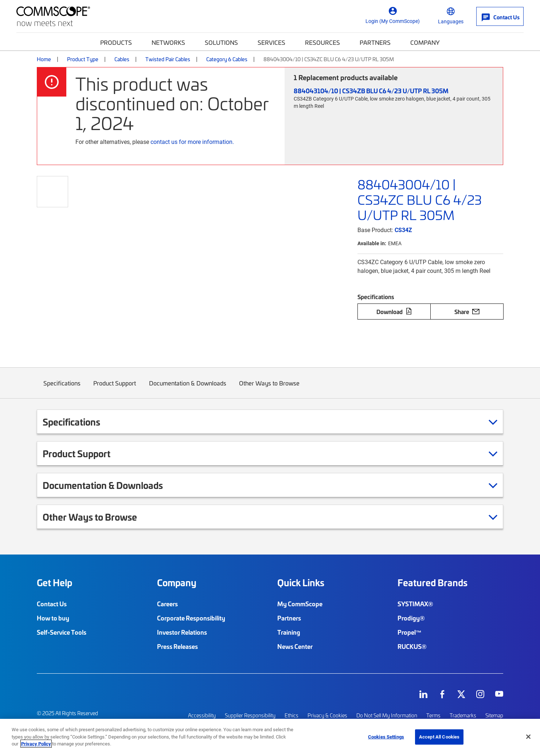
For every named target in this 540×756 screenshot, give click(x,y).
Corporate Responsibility (191, 618)
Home (44, 59)
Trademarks (463, 715)
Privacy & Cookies (327, 715)
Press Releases (177, 646)
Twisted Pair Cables (168, 59)
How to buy (53, 618)
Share (467, 312)
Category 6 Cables (227, 59)
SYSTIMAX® (415, 604)
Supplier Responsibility (250, 715)
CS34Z (403, 230)
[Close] (528, 737)
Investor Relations (182, 632)
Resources (322, 42)
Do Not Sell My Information (387, 715)
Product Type (83, 59)
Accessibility (202, 715)
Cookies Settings (386, 737)
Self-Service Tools (62, 632)
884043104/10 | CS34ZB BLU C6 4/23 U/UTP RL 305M (371, 91)
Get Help (54, 583)
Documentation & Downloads (188, 389)
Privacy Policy (36, 744)
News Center (295, 646)
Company (425, 42)
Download (394, 312)
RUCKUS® (412, 646)
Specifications (62, 389)
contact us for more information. (192, 142)
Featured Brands (433, 583)
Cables (122, 59)
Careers (167, 604)
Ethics (291, 715)
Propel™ (410, 632)
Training (289, 632)
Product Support (115, 389)
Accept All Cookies (439, 737)
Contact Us (52, 604)
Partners (375, 42)
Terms (433, 715)
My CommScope (300, 604)
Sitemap (494, 715)
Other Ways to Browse (270, 389)
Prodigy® (411, 618)
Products (116, 42)
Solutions (221, 42)
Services (271, 42)
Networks (168, 42)
